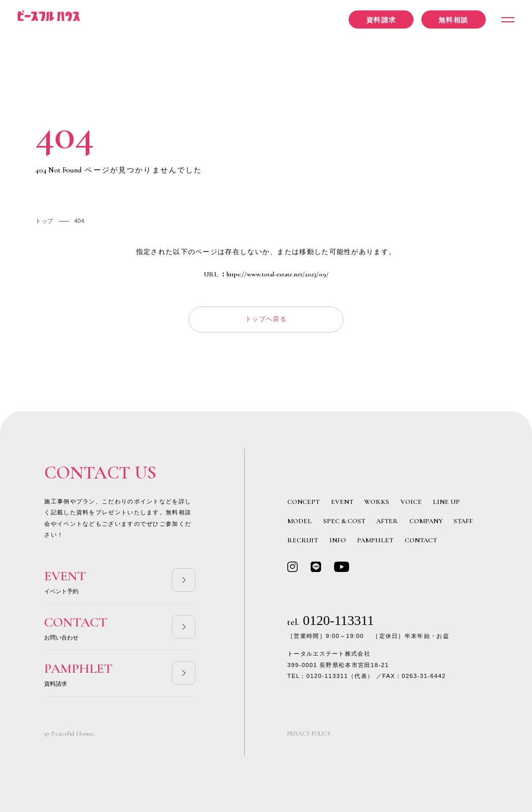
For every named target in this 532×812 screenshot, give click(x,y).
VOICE (411, 502)
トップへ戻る (266, 319)
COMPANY (426, 521)
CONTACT (421, 540)
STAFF (463, 521)
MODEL (300, 521)
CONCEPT (303, 502)
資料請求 (381, 20)
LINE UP (446, 502)
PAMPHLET (375, 540)
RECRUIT (303, 540)
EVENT (342, 502)
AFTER (387, 521)
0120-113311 (331, 621)
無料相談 (453, 20)
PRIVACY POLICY (309, 734)
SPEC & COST (344, 521)
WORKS (377, 502)
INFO (338, 540)
